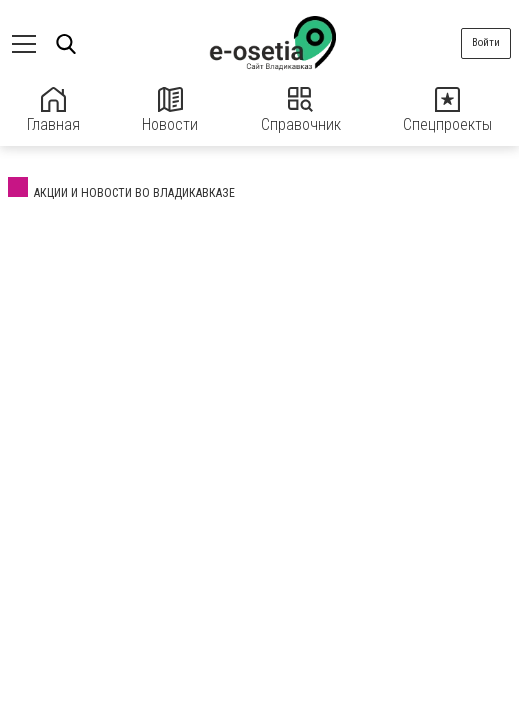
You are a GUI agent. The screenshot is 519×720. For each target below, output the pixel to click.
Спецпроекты (447, 110)
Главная (53, 110)
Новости (170, 110)
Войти (486, 42)
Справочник (301, 110)
